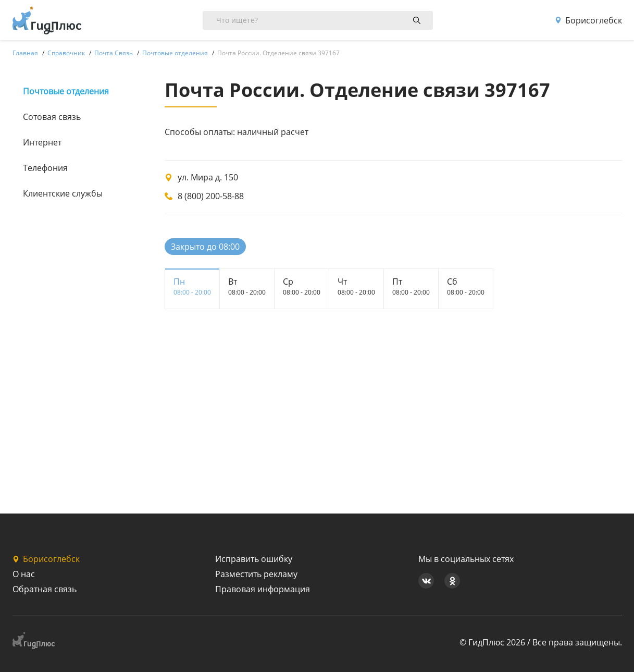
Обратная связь (45, 589)
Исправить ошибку (254, 559)
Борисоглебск (588, 20)
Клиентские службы (63, 193)
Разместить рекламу (256, 574)
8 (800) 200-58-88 (211, 196)
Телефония (45, 168)
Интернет (42, 142)
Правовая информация (263, 589)
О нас (24, 574)
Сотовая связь (52, 117)
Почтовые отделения (66, 91)
